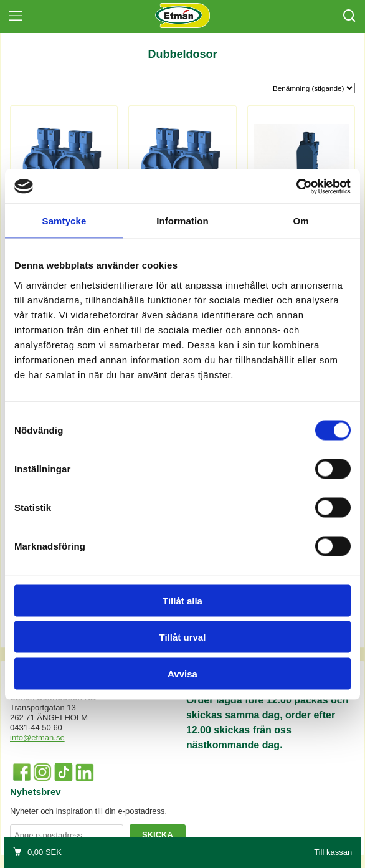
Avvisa (183, 673)
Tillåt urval (183, 637)
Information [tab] (183, 221)
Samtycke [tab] (64, 221)
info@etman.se (37, 737)
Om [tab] (301, 221)
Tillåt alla (183, 600)
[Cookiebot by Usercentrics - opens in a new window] (296, 186)
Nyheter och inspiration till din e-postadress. (88, 811)
